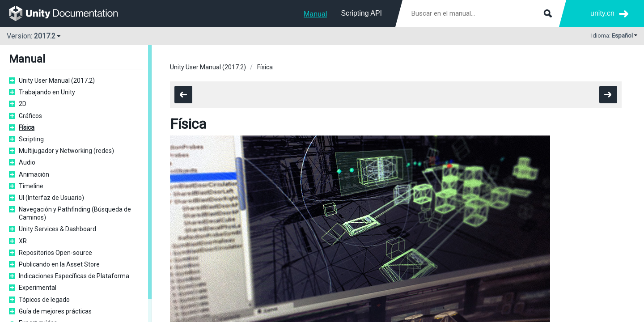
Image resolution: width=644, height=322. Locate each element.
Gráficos (30, 116)
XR (23, 241)
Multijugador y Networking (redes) (66, 151)
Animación (34, 174)
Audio (27, 162)
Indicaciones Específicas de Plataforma (74, 276)
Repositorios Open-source (55, 253)
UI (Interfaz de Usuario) (51, 198)
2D (23, 104)
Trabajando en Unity (47, 92)
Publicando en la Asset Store (59, 264)
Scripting (31, 139)
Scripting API (361, 13)
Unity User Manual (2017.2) (57, 80)
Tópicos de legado (44, 300)
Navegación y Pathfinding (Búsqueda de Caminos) (75, 213)
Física (27, 127)
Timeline (31, 186)
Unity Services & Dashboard (57, 229)
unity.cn (602, 13)
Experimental (38, 288)
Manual (315, 14)
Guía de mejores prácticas (55, 311)
